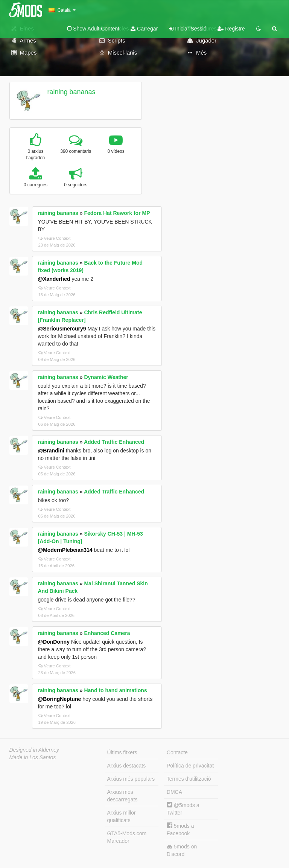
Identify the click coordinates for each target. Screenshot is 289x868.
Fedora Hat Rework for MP (117, 213)
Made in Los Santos (33, 757)
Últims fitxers (122, 752)
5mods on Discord (182, 850)
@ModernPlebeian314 (65, 550)
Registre (231, 29)
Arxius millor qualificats (122, 816)
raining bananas (71, 92)
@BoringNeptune (60, 699)
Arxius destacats (127, 766)
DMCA (174, 792)
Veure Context (55, 238)
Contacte (177, 752)
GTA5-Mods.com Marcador (127, 837)
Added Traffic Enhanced (114, 442)
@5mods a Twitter (183, 809)
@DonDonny (54, 642)
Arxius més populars (131, 779)
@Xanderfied (54, 279)
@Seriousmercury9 (62, 329)
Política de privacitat (190, 766)
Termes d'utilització (189, 779)
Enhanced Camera (107, 633)
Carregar (144, 29)
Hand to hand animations (115, 690)
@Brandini (51, 451)
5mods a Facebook (180, 829)
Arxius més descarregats (122, 796)
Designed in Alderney (34, 750)
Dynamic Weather (106, 377)
